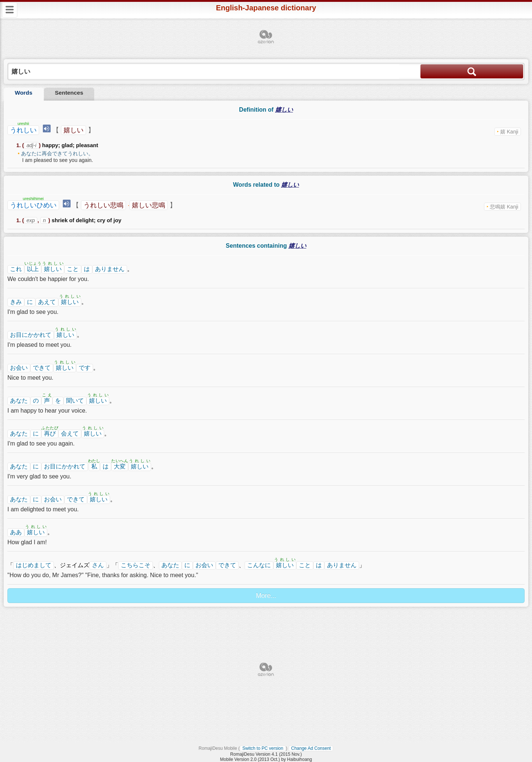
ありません (110, 269)
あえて (47, 302)
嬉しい (74, 130)
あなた (19, 401)
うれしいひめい (33, 205)
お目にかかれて (31, 335)
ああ (16, 532)
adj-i (32, 145)
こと (73, 269)
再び (50, 434)
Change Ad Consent (311, 748)
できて (42, 368)
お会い (19, 368)
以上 (33, 269)
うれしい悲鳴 (103, 205)
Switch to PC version (263, 748)
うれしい (23, 130)
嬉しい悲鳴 (149, 205)
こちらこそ (136, 565)
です (85, 368)
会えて (70, 434)
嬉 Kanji (509, 132)
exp (31, 220)
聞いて (75, 401)
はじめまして (34, 565)
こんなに (259, 565)
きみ (16, 302)
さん (98, 565)
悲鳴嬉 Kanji (504, 207)
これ (16, 269)
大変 (120, 466)
